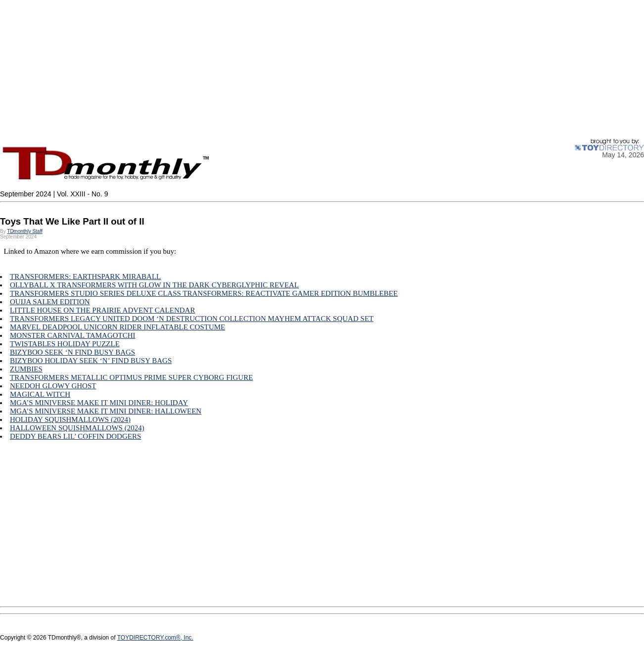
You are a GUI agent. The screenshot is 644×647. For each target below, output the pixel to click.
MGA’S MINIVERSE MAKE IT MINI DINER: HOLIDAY (99, 403)
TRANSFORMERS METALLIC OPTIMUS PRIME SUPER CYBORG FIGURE (131, 377)
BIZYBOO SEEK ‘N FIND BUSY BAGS (72, 352)
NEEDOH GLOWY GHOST (53, 386)
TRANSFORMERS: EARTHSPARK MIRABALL (85, 277)
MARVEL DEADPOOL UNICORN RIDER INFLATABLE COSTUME (117, 327)
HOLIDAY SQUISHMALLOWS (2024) (70, 419)
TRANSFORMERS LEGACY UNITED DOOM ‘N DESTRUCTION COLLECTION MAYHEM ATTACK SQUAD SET (192, 319)
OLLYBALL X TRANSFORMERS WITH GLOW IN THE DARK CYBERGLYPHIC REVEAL (154, 285)
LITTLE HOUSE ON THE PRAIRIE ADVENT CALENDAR (102, 310)
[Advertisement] (297, 69)
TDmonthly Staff (25, 231)
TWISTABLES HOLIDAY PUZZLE (65, 344)
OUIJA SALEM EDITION (50, 302)
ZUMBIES (26, 369)
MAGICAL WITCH (40, 394)
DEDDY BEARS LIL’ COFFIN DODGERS (75, 436)
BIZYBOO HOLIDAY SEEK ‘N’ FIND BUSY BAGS (91, 361)
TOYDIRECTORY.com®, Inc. (155, 638)
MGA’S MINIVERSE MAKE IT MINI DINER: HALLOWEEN (106, 411)
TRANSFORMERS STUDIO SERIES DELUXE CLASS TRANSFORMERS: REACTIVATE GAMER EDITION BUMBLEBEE (204, 293)
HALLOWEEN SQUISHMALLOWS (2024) (77, 428)
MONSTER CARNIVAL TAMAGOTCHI (73, 335)
